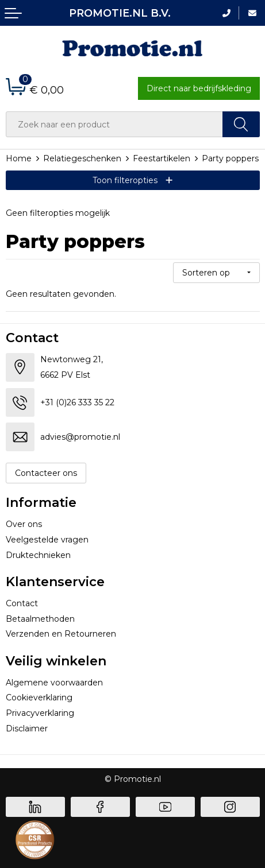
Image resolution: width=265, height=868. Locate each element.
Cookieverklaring (39, 697)
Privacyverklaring (40, 713)
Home (19, 158)
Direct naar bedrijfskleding (199, 88)
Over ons (24, 524)
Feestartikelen (162, 158)
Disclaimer (27, 728)
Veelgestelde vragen (47, 540)
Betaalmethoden (40, 619)
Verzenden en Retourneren (61, 634)
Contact (22, 603)
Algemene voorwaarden (54, 683)
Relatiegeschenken (82, 158)
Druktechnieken (38, 555)
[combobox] (114, 124)
